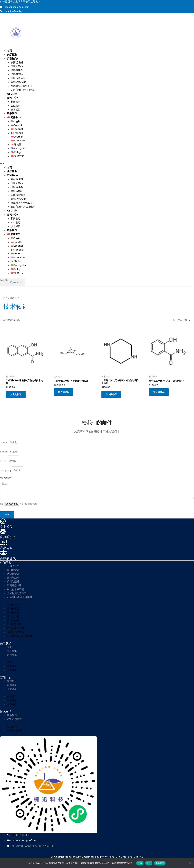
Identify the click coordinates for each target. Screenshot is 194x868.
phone (4, 454)
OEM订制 (12, 94)
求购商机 (12, 658)
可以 (140, 863)
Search (4, 281)
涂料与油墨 (17, 70)
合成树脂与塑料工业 (22, 86)
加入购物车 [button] (17, 397)
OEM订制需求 (14, 723)
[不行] (190, 863)
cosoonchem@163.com (18, 7)
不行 (149, 863)
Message (5, 481)
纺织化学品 (13, 577)
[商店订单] (181, 321)
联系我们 (12, 113)
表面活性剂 (17, 62)
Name (4, 445)
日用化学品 (17, 66)
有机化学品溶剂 (19, 82)
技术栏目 (16, 109)
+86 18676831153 (13, 11)
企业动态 (16, 105)
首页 (10, 50)
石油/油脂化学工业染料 (23, 90)
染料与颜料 (17, 74)
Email (3, 464)
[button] (80, 164)
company (6, 473)
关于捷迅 (12, 54)
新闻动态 (16, 101)
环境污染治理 (18, 78)
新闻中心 (13, 97)
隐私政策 (160, 863)
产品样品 (13, 58)
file (2, 507)
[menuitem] (84, 117)
